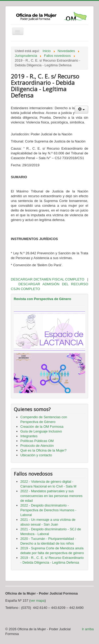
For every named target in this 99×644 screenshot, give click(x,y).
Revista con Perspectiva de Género (42, 299)
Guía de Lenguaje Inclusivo (41, 431)
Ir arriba (88, 629)
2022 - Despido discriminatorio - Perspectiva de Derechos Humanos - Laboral (48, 510)
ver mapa (37, 601)
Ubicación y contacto (36, 455)
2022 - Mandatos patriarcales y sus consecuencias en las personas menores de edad (51, 496)
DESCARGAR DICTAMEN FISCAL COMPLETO (48, 279)
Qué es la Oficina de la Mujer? (43, 450)
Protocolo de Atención (37, 446)
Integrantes (29, 436)
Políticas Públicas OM (37, 441)
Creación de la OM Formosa (42, 427)
